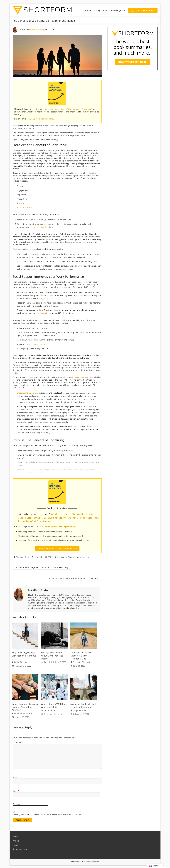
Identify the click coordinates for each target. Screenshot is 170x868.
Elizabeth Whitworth (82, 661)
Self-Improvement (73, 556)
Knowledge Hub (118, 10)
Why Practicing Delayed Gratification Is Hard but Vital (24, 655)
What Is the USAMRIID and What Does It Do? (54, 704)
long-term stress (47, 299)
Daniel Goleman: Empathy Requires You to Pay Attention (25, 706)
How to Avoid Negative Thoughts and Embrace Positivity (42, 566)
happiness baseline (39, 227)
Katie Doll (48, 661)
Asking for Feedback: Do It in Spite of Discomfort (83, 704)
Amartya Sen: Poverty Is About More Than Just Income (53, 655)
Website (16, 803)
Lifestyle (61, 556)
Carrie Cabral (49, 709)
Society (86, 556)
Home (88, 10)
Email (16, 790)
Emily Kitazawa (21, 661)
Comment (18, 742)
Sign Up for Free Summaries (143, 10)
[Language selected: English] (156, 866)
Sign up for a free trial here (41, 119)
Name (16, 776)
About (106, 10)
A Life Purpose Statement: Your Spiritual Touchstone (74, 577)
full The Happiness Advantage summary (58, 526)
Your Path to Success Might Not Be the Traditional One (81, 655)
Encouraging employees (28, 393)
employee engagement (35, 344)
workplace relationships (81, 377)
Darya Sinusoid (80, 709)
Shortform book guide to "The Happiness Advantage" (69, 109)
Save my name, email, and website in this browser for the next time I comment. (48, 814)
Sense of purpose (25, 207)
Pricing (97, 10)
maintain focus (44, 313)
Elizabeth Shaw (36, 29)
